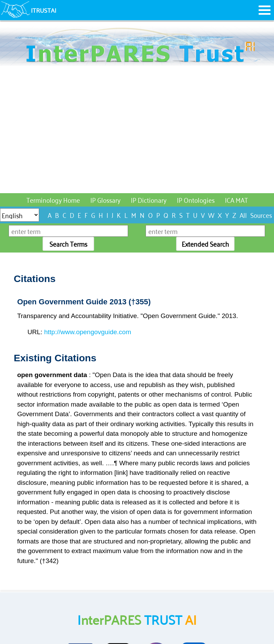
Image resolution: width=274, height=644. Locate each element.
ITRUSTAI (44, 10)
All (243, 215)
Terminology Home (53, 200)
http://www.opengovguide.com (88, 332)
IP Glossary (105, 200)
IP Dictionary (149, 200)
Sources (261, 215)
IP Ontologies (196, 200)
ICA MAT (236, 200)
